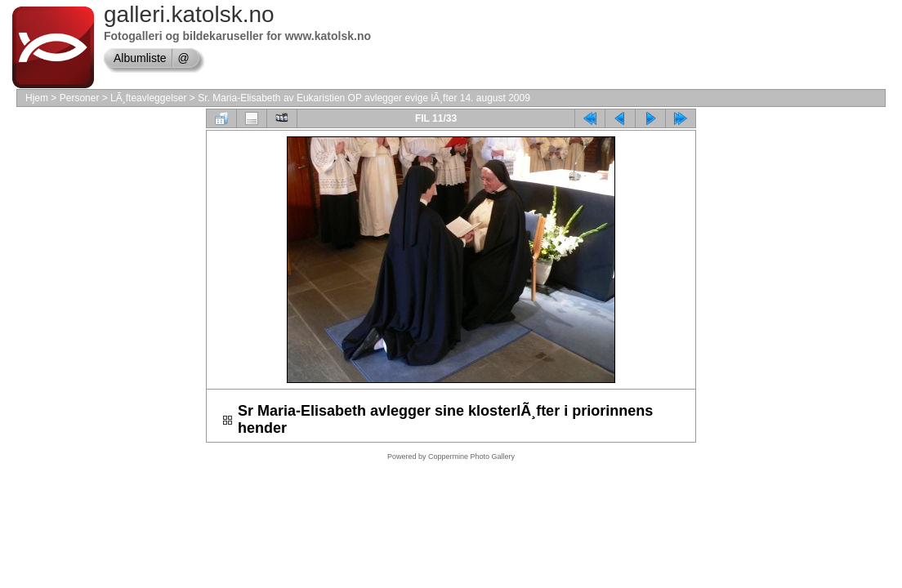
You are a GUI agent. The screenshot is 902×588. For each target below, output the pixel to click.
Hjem (37, 98)
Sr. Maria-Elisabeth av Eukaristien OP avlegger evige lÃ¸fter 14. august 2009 (364, 98)
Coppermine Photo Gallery (471, 457)
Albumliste (140, 58)
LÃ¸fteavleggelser (148, 98)
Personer (80, 98)
